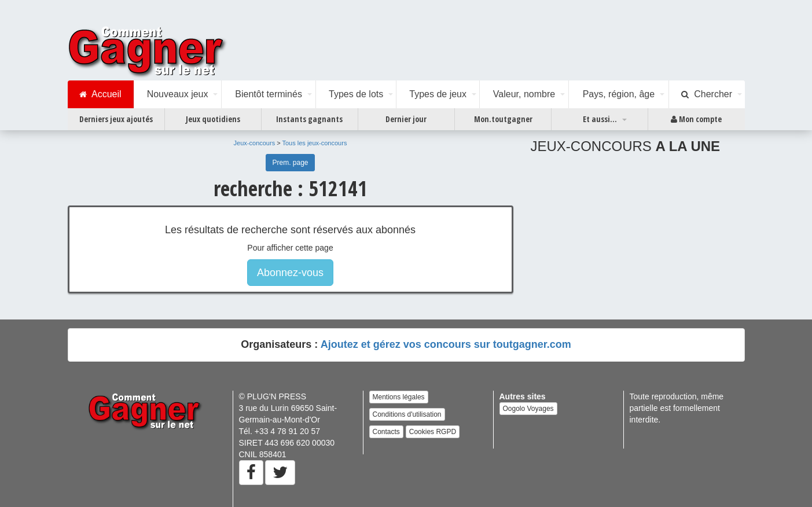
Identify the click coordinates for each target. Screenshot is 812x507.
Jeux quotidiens (213, 119)
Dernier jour (406, 119)
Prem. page (290, 163)
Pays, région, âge (619, 94)
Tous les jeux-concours (315, 143)
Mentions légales (399, 397)
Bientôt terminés (269, 94)
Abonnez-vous (290, 273)
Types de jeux (438, 94)
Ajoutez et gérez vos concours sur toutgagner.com (446, 344)
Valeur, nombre (524, 94)
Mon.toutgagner (503, 119)
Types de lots (356, 94)
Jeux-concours (255, 143)
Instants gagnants (309, 119)
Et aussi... (600, 119)
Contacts (386, 432)
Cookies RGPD (433, 432)
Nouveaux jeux (178, 94)
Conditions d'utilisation (407, 414)
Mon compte (696, 119)
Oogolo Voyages (528, 409)
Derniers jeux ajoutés (116, 119)
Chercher (707, 94)
